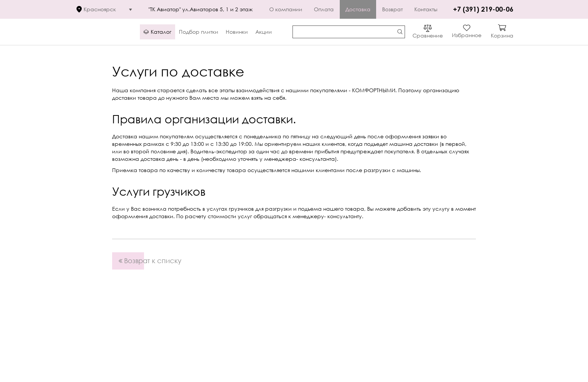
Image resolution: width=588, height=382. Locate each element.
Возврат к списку (131, 261)
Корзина (502, 35)
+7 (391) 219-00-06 (483, 9)
